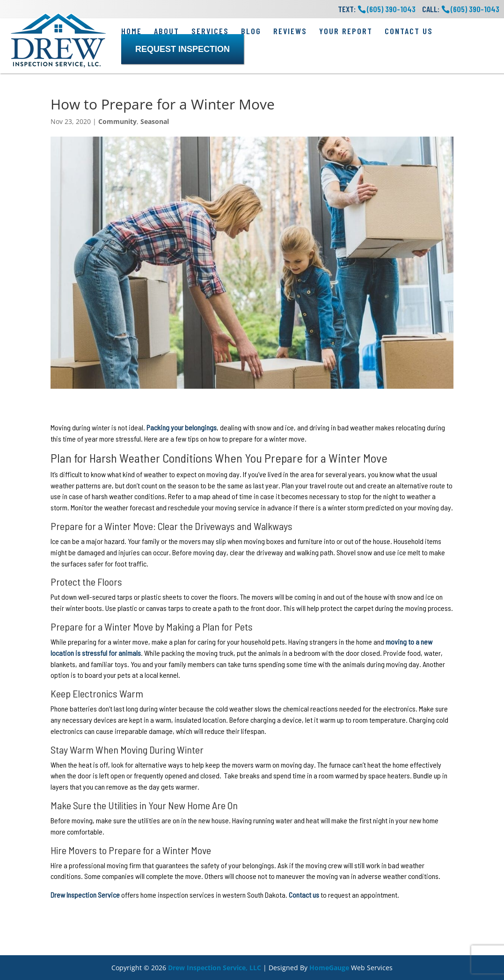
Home (131, 31)
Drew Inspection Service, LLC (215, 968)
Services (210, 31)
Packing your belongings (182, 427)
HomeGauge (329, 968)
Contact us (304, 895)
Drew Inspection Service (85, 895)
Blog (251, 31)
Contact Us (409, 31)
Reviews (290, 31)
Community (117, 121)
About (167, 31)
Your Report (346, 31)
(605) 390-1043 (475, 9)
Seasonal (155, 121)
